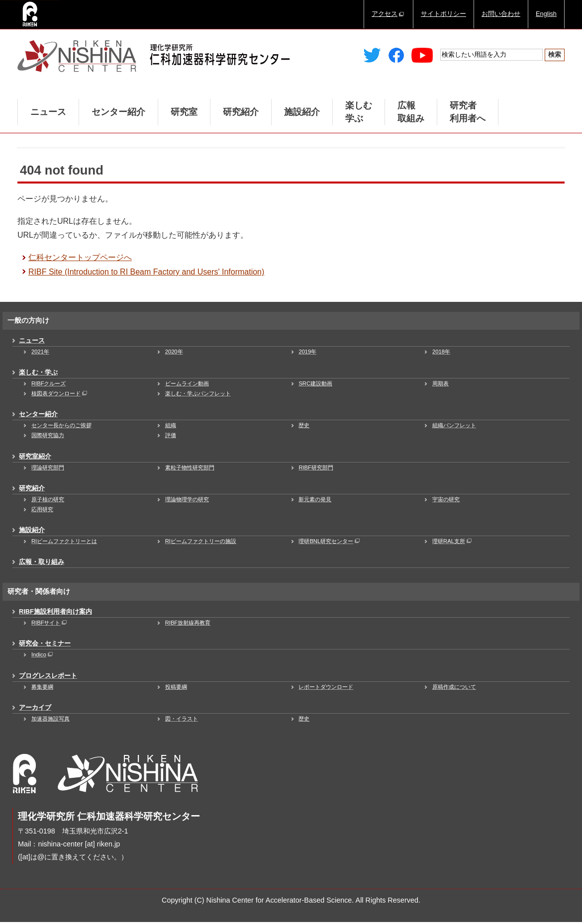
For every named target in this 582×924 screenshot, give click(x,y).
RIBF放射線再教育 (188, 623)
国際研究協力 (48, 435)
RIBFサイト (50, 623)
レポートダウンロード (326, 687)
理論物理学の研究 (187, 499)
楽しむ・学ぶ (38, 372)
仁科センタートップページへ (80, 257)
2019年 (307, 352)
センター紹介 (118, 112)
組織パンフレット (454, 425)
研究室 (184, 112)
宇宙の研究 (446, 499)
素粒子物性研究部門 (190, 467)
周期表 (440, 383)
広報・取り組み (42, 562)
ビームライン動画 (187, 383)
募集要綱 (42, 687)
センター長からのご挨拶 (61, 425)
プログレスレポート (48, 676)
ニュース (48, 112)
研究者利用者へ (468, 112)
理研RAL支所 (453, 541)
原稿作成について (454, 687)
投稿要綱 (176, 687)
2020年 (174, 352)
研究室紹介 (35, 456)
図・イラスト (182, 719)
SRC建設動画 (315, 383)
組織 (171, 425)
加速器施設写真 (50, 719)
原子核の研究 (48, 499)
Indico (43, 654)
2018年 (441, 352)
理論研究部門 (48, 467)
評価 (171, 435)
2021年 (40, 352)
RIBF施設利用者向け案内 (55, 611)
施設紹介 (302, 112)
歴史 (304, 425)
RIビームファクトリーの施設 (201, 541)
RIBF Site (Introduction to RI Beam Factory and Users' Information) (146, 272)
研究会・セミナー (45, 643)
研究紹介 (241, 112)
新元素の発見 (315, 499)
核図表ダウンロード (60, 393)
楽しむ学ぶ (359, 112)
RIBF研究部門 (316, 467)
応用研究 (42, 509)
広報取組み (411, 112)
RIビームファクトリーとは (64, 541)
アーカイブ (35, 707)
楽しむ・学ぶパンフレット (198, 393)
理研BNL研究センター (330, 541)
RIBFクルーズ (48, 383)
